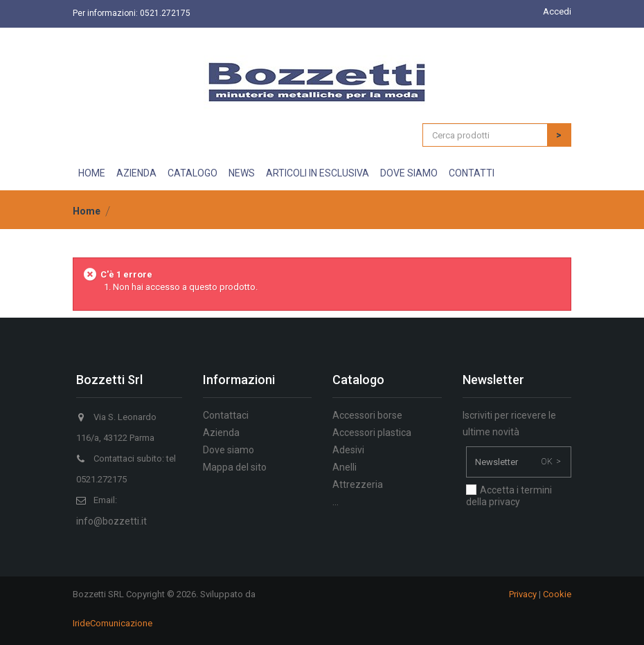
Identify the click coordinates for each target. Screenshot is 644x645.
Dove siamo (409, 173)
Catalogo (193, 173)
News (242, 173)
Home (92, 173)
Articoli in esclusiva (317, 173)
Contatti (472, 173)
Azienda (136, 173)
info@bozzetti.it (111, 521)
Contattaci (226, 415)
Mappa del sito (235, 467)
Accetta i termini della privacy (509, 496)
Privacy (523, 594)
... (336, 502)
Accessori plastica (372, 433)
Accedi (557, 11)
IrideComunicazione (113, 623)
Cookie (557, 594)
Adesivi (348, 450)
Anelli (345, 467)
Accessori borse (367, 415)
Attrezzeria (358, 484)
